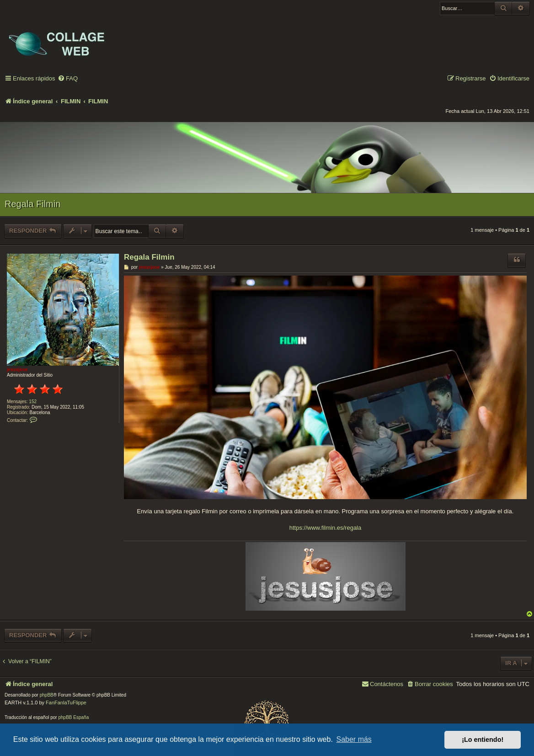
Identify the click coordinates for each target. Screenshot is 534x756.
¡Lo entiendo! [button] (483, 740)
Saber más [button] (354, 739)
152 (33, 402)
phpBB (47, 695)
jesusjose (17, 370)
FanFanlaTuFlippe (66, 703)
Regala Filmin (32, 204)
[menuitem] (68, 79)
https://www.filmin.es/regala (326, 528)
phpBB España (73, 717)
